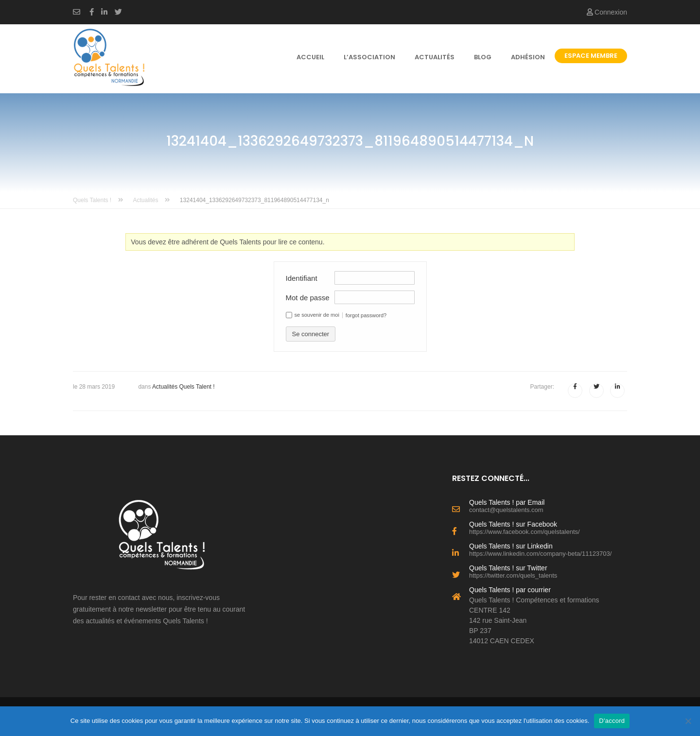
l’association (369, 57)
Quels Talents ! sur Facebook (548, 527)
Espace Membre (591, 56)
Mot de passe (308, 298)
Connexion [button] (607, 12)
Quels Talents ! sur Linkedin (548, 549)
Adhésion (528, 57)
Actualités (435, 57)
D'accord (612, 721)
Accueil (310, 57)
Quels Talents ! (98, 200)
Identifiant (302, 278)
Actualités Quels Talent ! (184, 387)
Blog (483, 57)
